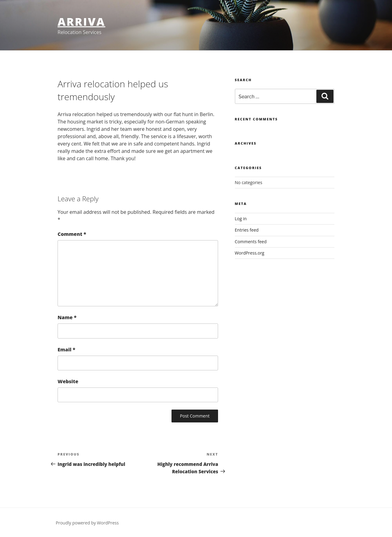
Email (66, 350)
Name (67, 317)
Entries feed (247, 230)
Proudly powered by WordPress (87, 523)
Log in (241, 219)
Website (68, 381)
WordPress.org (250, 253)
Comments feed (251, 242)
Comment (72, 234)
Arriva (81, 22)
